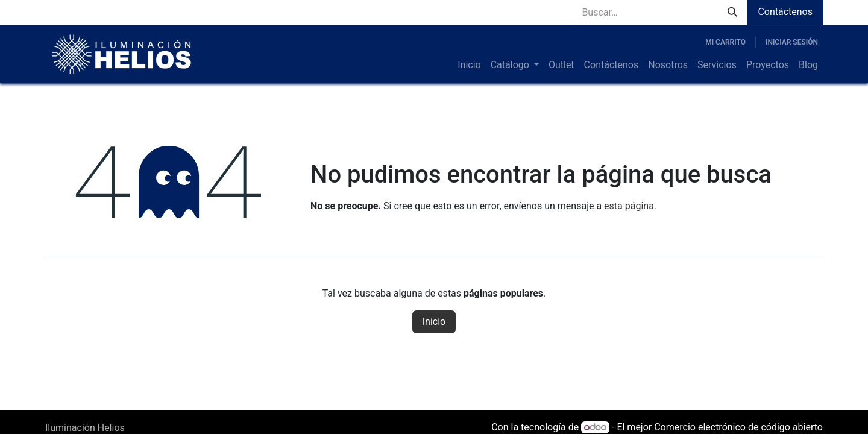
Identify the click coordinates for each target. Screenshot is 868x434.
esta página (629, 206)
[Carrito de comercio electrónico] (725, 42)
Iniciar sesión (792, 42)
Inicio (434, 322)
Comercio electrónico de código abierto (738, 427)
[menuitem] (469, 65)
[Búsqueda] (732, 12)
